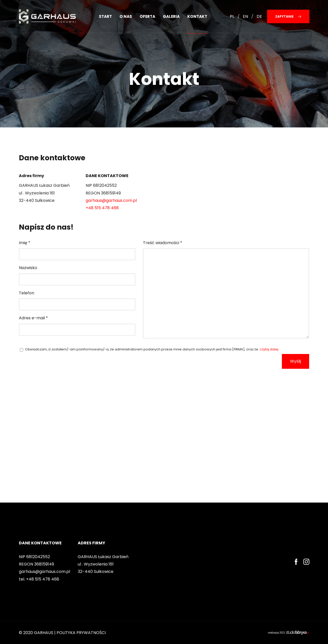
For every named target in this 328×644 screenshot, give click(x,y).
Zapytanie (288, 16)
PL (232, 16)
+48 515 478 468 (102, 208)
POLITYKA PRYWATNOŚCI (81, 633)
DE (259, 16)
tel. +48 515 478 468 (39, 579)
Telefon (27, 293)
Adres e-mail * (33, 318)
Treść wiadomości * (163, 243)
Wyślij (296, 361)
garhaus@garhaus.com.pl (111, 200)
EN (245, 16)
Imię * (25, 243)
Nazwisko (28, 268)
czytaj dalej (269, 349)
